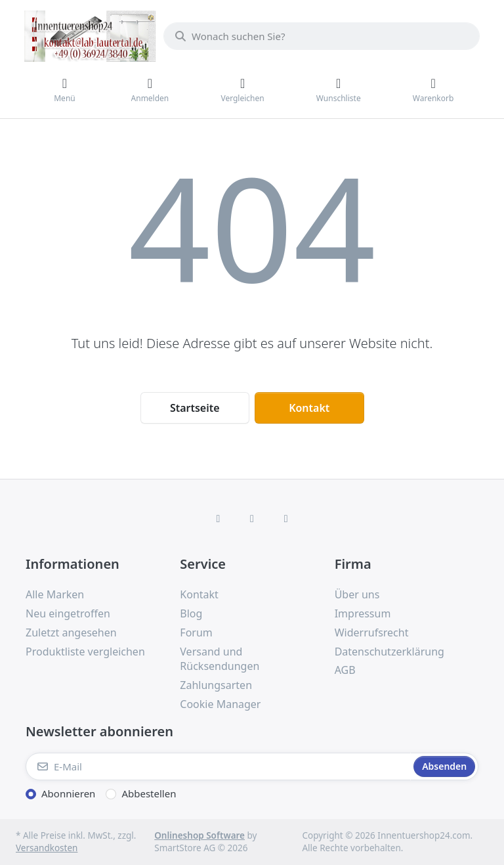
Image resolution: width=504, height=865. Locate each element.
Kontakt (309, 408)
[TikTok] (286, 518)
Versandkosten (47, 848)
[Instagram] (252, 518)
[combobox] (322, 36)
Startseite (195, 408)
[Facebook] (219, 518)
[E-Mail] (218, 766)
